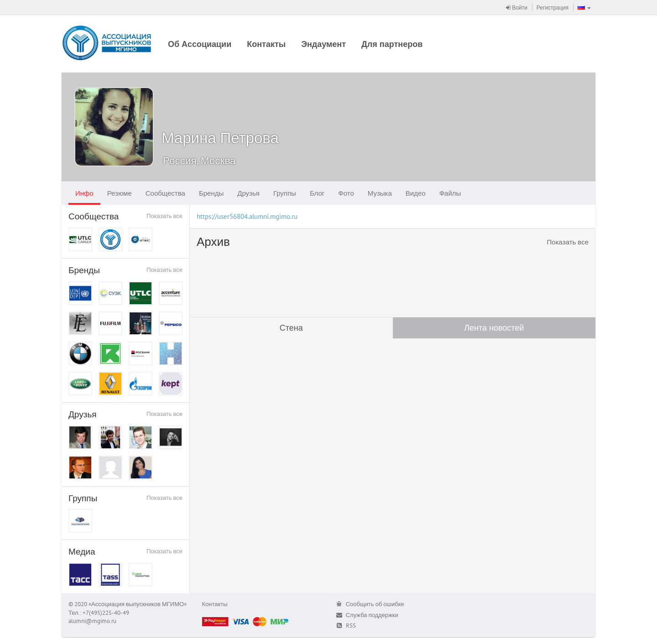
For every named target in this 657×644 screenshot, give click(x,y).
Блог (317, 193)
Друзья (248, 193)
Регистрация (553, 8)
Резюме (120, 193)
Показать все (164, 216)
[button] (584, 7)
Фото (346, 193)
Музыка (380, 193)
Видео (416, 193)
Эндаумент (323, 44)
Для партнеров (392, 44)
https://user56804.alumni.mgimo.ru (247, 216)
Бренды (211, 193)
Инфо (84, 193)
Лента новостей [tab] (494, 328)
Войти (517, 8)
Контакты (266, 44)
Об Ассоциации (200, 44)
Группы (285, 193)
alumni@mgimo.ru (92, 621)
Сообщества (165, 193)
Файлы (450, 193)
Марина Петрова (220, 138)
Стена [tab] (291, 328)
